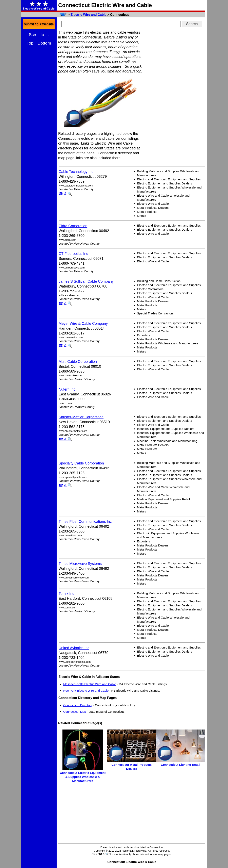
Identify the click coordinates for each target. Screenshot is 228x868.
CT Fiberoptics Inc (73, 254)
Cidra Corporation (73, 226)
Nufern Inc (67, 389)
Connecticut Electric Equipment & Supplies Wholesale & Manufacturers (83, 777)
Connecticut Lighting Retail (181, 765)
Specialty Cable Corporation (81, 463)
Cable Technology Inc (76, 172)
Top (30, 43)
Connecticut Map (75, 712)
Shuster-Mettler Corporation (81, 417)
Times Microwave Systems (80, 564)
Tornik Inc (66, 594)
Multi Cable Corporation (78, 362)
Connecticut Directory (78, 705)
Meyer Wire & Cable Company (83, 324)
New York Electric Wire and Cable (86, 691)
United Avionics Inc (74, 648)
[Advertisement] (175, 91)
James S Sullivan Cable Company (86, 281)
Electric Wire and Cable (89, 15)
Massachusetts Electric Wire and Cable (90, 684)
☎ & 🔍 (65, 194)
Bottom (44, 43)
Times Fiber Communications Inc (85, 522)
